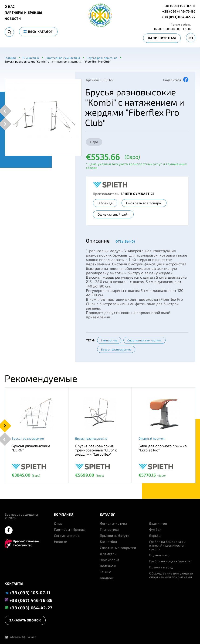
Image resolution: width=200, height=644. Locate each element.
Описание (98, 240)
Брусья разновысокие (116, 349)
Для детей (108, 554)
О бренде (105, 203)
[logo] (100, 26)
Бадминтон (158, 524)
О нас (10, 7)
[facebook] (9, 531)
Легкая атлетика (114, 524)
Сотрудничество (67, 536)
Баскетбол (108, 542)
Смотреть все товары (144, 203)
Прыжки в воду (161, 567)
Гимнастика (109, 340)
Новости (13, 19)
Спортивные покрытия (118, 548)
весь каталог (38, 32)
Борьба (155, 536)
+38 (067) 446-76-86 (179, 11)
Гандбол (106, 578)
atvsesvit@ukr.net (20, 637)
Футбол (155, 530)
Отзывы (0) (125, 241)
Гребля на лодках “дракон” (171, 561)
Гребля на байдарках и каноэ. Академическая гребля (167, 545)
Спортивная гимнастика (144, 340)
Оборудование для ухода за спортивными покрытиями (171, 575)
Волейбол (108, 566)
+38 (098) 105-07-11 (179, 6)
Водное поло (159, 555)
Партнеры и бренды (23, 13)
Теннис (105, 572)
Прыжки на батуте (115, 536)
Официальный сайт (113, 214)
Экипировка (110, 560)
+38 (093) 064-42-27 (179, 17)
